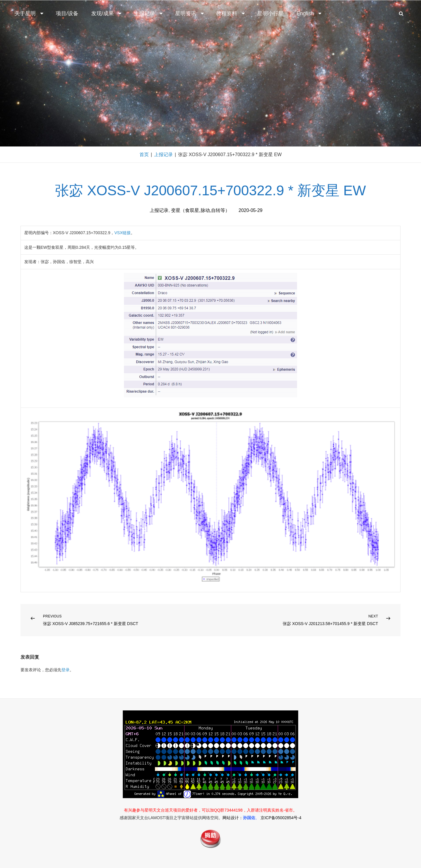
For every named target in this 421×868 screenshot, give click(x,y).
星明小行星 (270, 13)
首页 (144, 155)
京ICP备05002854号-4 (281, 818)
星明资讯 (190, 13)
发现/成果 (107, 13)
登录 (65, 670)
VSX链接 (122, 233)
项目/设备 (67, 13)
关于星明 (30, 13)
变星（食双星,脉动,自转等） (200, 210)
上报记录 (149, 13)
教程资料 (231, 13)
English (309, 13)
